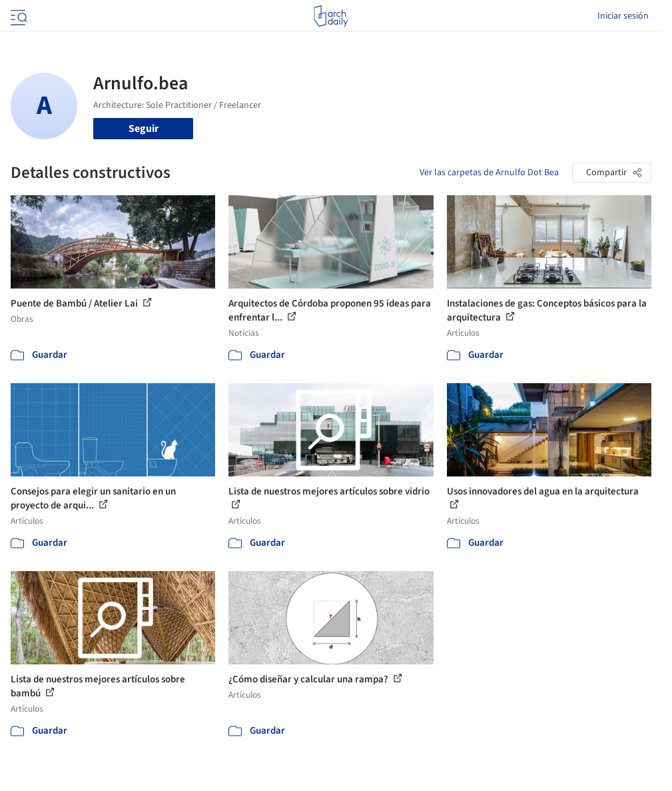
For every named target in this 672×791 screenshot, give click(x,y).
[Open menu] (17, 16)
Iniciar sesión (623, 16)
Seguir (144, 129)
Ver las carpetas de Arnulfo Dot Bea (489, 173)
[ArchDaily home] (331, 16)
